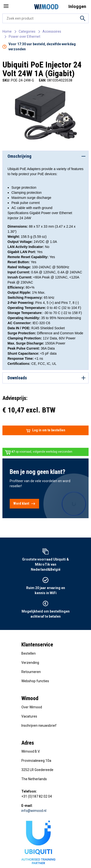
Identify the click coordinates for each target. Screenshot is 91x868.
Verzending (30, 663)
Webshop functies (35, 681)
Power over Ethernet (25, 37)
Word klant (24, 504)
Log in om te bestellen (46, 430)
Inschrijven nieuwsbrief (39, 726)
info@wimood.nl (34, 811)
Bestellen (29, 653)
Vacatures (29, 716)
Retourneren (31, 672)
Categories (27, 31)
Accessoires (52, 31)
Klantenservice (37, 645)
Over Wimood (32, 707)
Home (7, 31)
